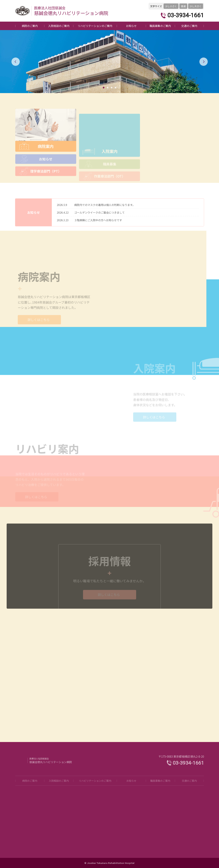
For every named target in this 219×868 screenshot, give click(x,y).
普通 (183, 6)
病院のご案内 (30, 26)
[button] (104, 88)
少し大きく (196, 6)
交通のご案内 (189, 26)
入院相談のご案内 (59, 26)
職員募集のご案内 (160, 26)
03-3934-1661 (186, 15)
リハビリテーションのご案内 (95, 26)
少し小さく (171, 6)
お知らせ (131, 26)
